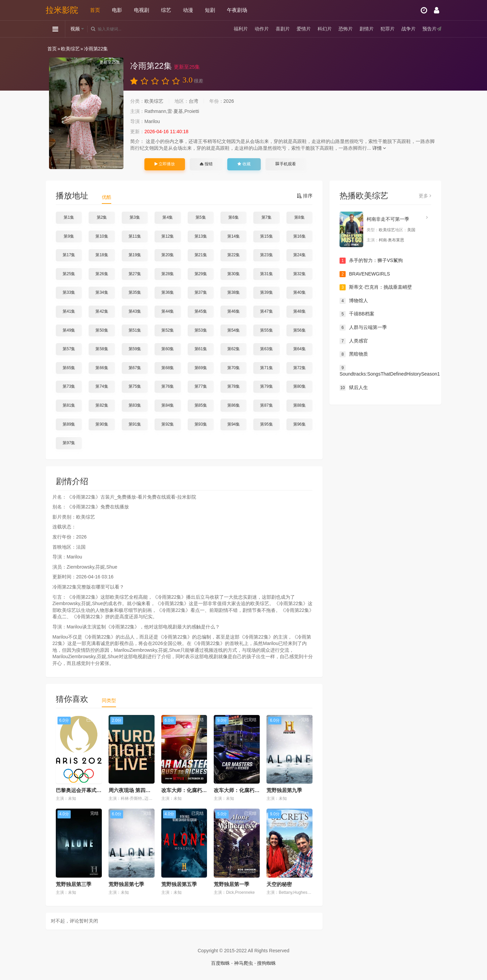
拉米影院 (62, 10)
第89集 (69, 424)
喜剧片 (283, 29)
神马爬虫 (243, 963)
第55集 (266, 330)
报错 (206, 164)
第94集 (234, 424)
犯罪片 (388, 29)
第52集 (168, 330)
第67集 (135, 368)
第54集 (234, 330)
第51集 (135, 330)
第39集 (266, 292)
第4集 (168, 217)
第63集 (266, 349)
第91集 (135, 424)
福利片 (241, 29)
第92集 (168, 424)
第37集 (201, 292)
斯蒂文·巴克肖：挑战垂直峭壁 (376, 287)
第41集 (69, 311)
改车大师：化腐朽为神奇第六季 (197, 790)
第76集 (168, 386)
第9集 (69, 236)
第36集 (168, 292)
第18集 (102, 255)
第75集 (135, 386)
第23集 (266, 255)
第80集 (299, 386)
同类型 (109, 700)
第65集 (69, 368)
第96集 (299, 424)
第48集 (299, 311)
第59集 (135, 349)
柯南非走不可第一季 (388, 219)
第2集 (102, 217)
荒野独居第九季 (284, 790)
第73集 (69, 386)
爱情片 (304, 29)
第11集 (135, 236)
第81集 (69, 405)
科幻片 (325, 29)
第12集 (168, 236)
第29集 (201, 274)
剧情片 (367, 29)
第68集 (168, 368)
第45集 (201, 311)
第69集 (201, 368)
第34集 (102, 292)
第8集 (299, 217)
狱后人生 (354, 388)
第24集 (299, 255)
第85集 (201, 405)
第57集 (69, 349)
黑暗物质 (354, 354)
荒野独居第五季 (179, 884)
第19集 (135, 255)
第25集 (69, 274)
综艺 (166, 10)
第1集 (69, 217)
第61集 (201, 349)
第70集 (234, 368)
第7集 (267, 217)
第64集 (299, 349)
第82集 (102, 405)
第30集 (234, 274)
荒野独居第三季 (74, 884)
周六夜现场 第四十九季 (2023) (143, 790)
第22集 (234, 255)
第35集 (135, 292)
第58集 (102, 349)
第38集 (234, 292)
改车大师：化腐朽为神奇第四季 (249, 790)
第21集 (201, 255)
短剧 (210, 10)
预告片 (430, 29)
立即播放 (165, 164)
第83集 (135, 405)
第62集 (234, 349)
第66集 (102, 368)
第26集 (102, 274)
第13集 (201, 236)
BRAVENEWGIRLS (365, 274)
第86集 (234, 405)
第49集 (69, 330)
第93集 (201, 424)
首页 (95, 10)
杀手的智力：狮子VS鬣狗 (371, 261)
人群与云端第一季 (363, 328)
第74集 (102, 386)
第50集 (102, 330)
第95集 (266, 424)
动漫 (188, 10)
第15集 (266, 236)
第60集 (168, 349)
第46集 (234, 311)
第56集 (299, 330)
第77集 (201, 386)
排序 (305, 196)
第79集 (266, 386)
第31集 (266, 274)
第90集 (102, 424)
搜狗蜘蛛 (266, 963)
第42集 (102, 311)
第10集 (102, 236)
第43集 (135, 311)
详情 (379, 148)
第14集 (234, 236)
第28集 (168, 274)
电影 (117, 10)
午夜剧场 (237, 10)
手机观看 (286, 164)
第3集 (135, 217)
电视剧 (142, 10)
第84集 (168, 405)
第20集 (168, 255)
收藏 (244, 164)
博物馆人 (354, 301)
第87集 (266, 405)
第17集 (69, 255)
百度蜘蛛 (221, 963)
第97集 (69, 443)
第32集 (299, 274)
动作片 (262, 29)
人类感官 (354, 341)
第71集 (266, 368)
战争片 (409, 29)
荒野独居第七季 (126, 884)
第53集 (201, 330)
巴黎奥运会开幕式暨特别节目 (89, 790)
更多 (425, 196)
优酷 (107, 197)
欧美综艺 (70, 49)
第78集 (234, 386)
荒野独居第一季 (231, 884)
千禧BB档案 (357, 314)
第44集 (168, 311)
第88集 (299, 405)
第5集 (201, 217)
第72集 (299, 368)
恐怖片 (346, 29)
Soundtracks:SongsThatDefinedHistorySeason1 (385, 371)
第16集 (299, 236)
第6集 (234, 217)
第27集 (135, 274)
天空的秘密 (279, 884)
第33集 (69, 292)
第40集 (299, 292)
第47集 (266, 311)
